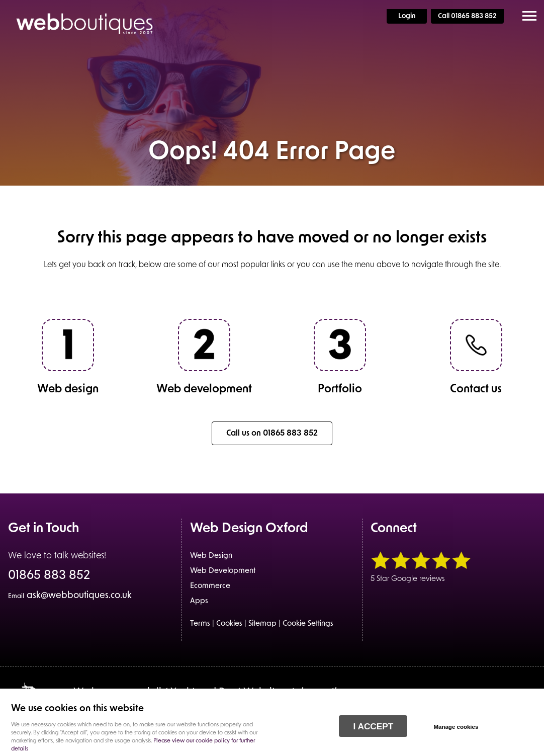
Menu (526, 16)
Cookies (229, 624)
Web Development (223, 571)
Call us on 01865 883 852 (272, 434)
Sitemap (262, 624)
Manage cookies (456, 727)
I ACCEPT (373, 726)
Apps (199, 601)
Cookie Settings (308, 624)
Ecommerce (210, 586)
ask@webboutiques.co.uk (70, 596)
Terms (200, 624)
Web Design (211, 556)
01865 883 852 (49, 576)
